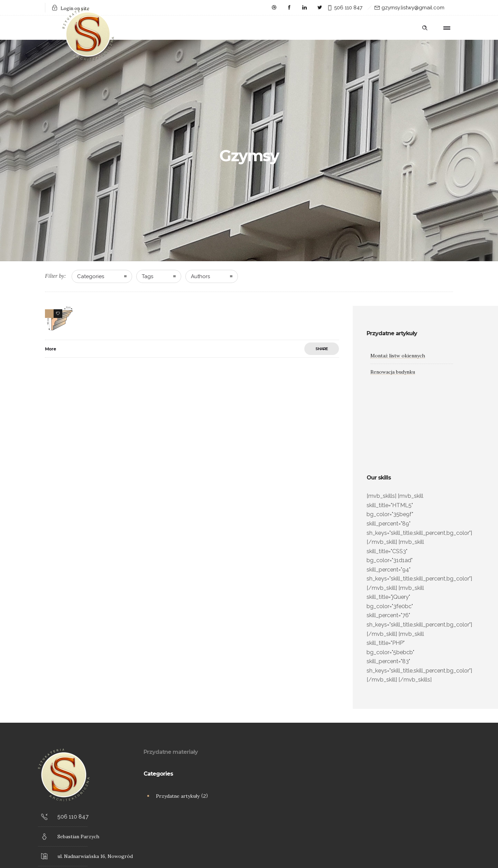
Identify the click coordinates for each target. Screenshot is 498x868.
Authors (200, 276)
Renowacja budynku (393, 372)
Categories (91, 276)
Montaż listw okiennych (398, 356)
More (50, 349)
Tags (147, 276)
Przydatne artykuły (178, 796)
